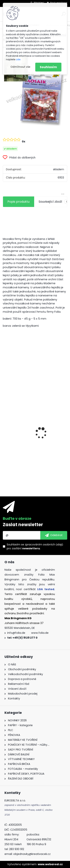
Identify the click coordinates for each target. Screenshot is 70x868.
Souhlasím (48, 67)
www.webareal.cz (50, 864)
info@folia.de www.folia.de (28, 633)
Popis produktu (18, 202)
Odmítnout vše (20, 67)
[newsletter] (54, 535)
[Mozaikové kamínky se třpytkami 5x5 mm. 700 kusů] (35, 89)
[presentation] (5, 426)
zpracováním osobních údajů (44, 544)
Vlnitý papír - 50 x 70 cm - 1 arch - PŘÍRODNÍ (30, 427)
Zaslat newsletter (23, 525)
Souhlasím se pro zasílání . (35, 546)
